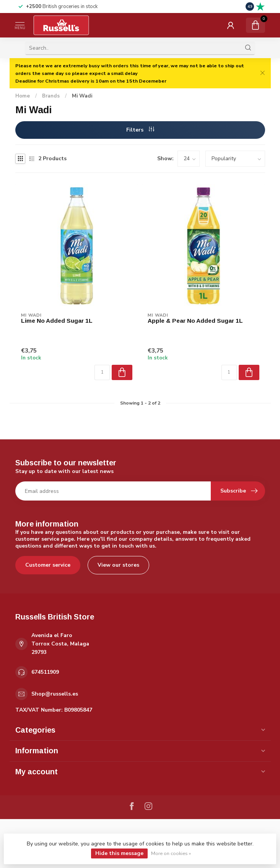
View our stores (118, 565)
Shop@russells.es (55, 694)
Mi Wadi (82, 96)
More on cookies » (171, 853)
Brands (51, 96)
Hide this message (119, 853)
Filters (140, 130)
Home (23, 96)
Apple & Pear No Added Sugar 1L (195, 321)
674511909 (45, 672)
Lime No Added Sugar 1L (57, 321)
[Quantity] (102, 372)
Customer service (48, 565)
